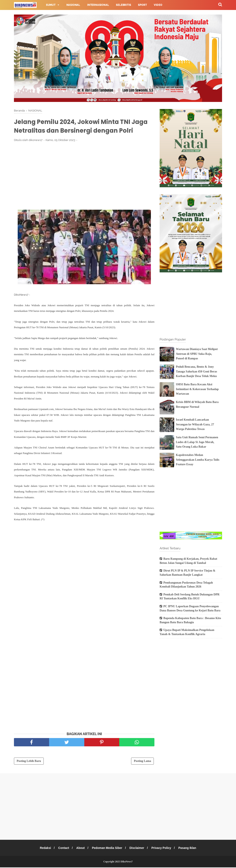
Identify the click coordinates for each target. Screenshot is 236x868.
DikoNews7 (127, 862)
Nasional (73, 5)
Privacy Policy (163, 848)
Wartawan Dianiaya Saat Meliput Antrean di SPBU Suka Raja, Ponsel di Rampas (197, 354)
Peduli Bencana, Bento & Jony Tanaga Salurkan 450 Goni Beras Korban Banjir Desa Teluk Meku (196, 371)
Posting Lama (142, 762)
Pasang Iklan (189, 848)
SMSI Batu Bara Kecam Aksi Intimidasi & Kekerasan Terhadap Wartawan (197, 389)
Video (158, 5)
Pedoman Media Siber (107, 848)
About (80, 848)
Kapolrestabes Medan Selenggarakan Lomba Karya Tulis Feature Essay (198, 460)
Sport (142, 5)
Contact (62, 848)
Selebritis (123, 5)
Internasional (98, 5)
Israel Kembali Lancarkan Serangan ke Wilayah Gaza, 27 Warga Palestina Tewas (195, 424)
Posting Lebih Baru (29, 762)
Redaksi (43, 848)
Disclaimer (137, 848)
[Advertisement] (84, 176)
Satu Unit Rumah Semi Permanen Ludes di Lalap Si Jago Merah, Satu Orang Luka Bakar (197, 442)
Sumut (51, 5)
